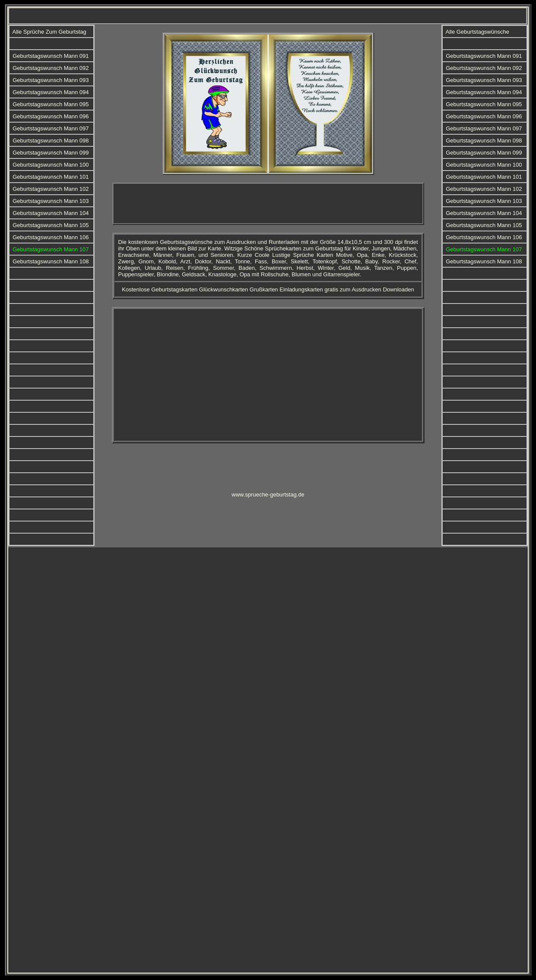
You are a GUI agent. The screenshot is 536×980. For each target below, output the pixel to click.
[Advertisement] (268, 204)
